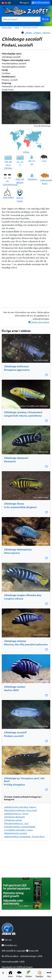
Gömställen (8, 197)
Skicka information (39, 322)
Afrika (26, 152)
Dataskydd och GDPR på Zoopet (17, 967)
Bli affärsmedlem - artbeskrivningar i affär (22, 956)
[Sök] (21, 19)
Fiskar (19, 974)
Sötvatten (32, 179)
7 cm (44, 161)
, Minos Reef (20, 810)
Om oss (7, 940)
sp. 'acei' (16, 823)
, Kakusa (20, 807)
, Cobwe (18, 830)
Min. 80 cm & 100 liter (8, 165)
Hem (10, 974)
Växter (29, 974)
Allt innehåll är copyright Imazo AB (20, 951)
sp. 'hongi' (16, 814)
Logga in (24, 3)
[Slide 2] (26, 906)
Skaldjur (39, 974)
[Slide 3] (31, 906)
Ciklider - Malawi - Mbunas (38, 33)
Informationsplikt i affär (13, 962)
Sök (45, 19)
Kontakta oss (9, 945)
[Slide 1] (21, 906)
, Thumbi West (24, 836)
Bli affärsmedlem (41, 3)
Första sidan (7, 27)
